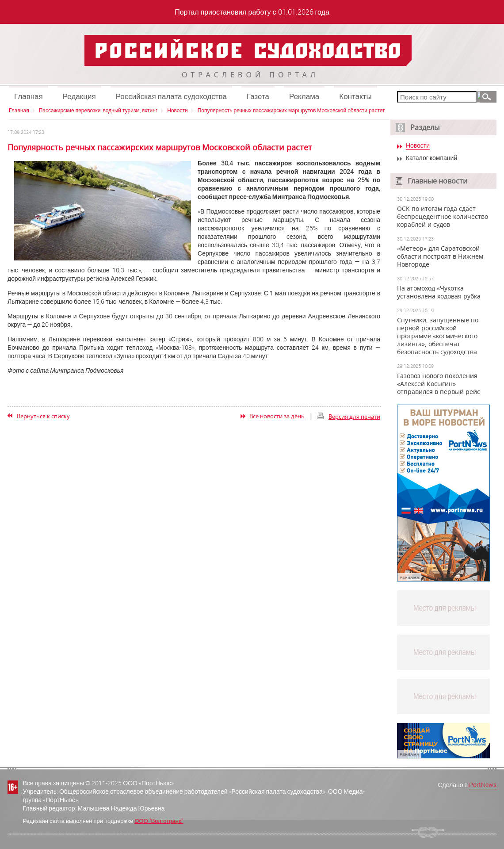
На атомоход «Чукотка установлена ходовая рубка (439, 292)
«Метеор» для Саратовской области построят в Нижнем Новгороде (440, 256)
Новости (177, 110)
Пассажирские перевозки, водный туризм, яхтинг (98, 110)
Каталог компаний (431, 158)
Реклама (304, 96)
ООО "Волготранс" (159, 821)
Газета (258, 96)
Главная (29, 96)
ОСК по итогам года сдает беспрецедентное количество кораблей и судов (443, 217)
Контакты (355, 96)
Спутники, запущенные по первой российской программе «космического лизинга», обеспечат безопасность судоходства (438, 336)
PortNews (483, 785)
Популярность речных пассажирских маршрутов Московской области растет (291, 110)
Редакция (79, 96)
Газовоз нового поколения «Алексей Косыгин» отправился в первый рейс (439, 384)
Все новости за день (277, 416)
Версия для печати (354, 417)
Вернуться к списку (43, 416)
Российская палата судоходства (171, 96)
